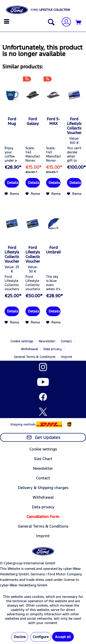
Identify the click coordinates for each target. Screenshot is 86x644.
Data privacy (53, 349)
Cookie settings (22, 341)
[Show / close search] (50, 22)
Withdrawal (29, 349)
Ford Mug (12, 121)
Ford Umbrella (53, 250)
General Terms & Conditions (35, 357)
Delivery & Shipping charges (43, 488)
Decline (20, 637)
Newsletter (47, 341)
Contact (66, 341)
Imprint (67, 357)
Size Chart (43, 459)
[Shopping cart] (79, 22)
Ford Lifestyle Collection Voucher (74, 126)
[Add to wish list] (16, 194)
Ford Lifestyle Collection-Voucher (12, 254)
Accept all (63, 637)
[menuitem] (7, 21)
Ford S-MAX (53, 121)
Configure (41, 637)
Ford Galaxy (33, 121)
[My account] (64, 22)
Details (13, 183)
